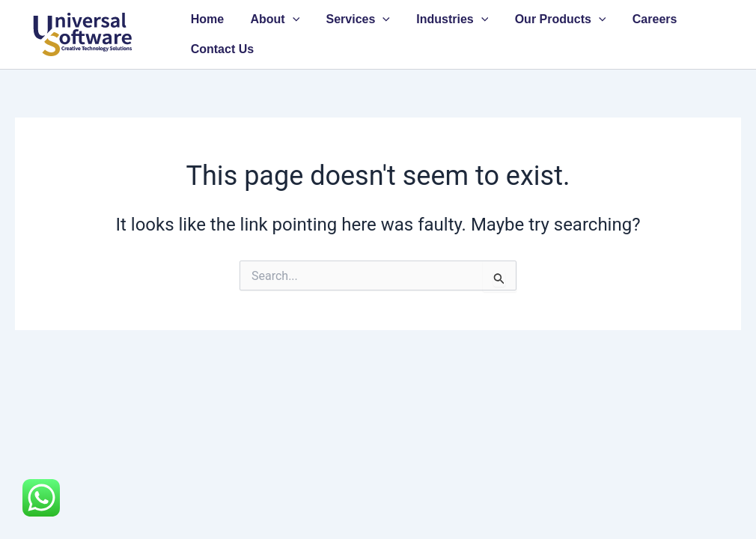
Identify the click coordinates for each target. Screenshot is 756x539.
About (271, 19)
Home (206, 19)
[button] (289, 19)
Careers (641, 19)
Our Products (549, 19)
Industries (444, 19)
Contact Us (221, 49)
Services (351, 19)
